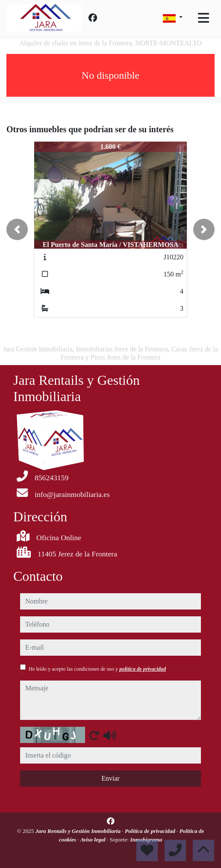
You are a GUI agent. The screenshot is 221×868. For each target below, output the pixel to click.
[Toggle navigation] (203, 18)
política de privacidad (143, 669)
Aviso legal (94, 840)
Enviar (110, 778)
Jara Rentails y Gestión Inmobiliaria (79, 831)
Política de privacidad (151, 831)
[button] (17, 229)
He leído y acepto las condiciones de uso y (97, 669)
